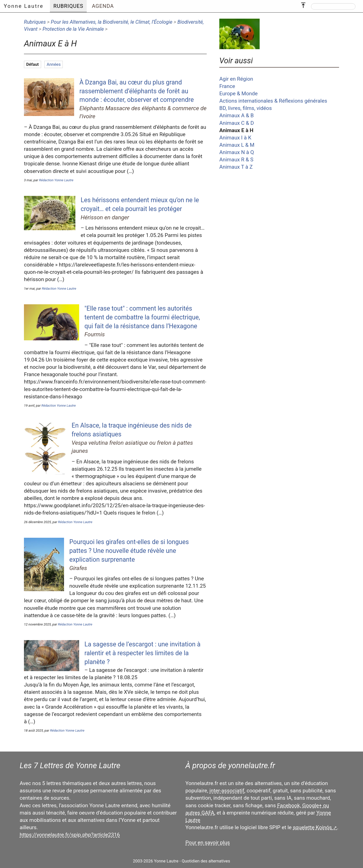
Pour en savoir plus (208, 843)
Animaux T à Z (236, 167)
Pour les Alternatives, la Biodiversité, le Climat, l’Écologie (112, 22)
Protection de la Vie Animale (73, 29)
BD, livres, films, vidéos (246, 108)
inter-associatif (227, 791)
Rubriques (35, 22)
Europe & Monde (238, 94)
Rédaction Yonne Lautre (56, 180)
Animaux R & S (236, 160)
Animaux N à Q (237, 152)
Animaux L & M (237, 145)
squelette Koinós (312, 827)
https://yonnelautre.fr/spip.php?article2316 (70, 835)
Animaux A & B (236, 115)
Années (54, 64)
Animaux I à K (235, 138)
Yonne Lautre (24, 6)
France (227, 86)
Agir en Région (236, 79)
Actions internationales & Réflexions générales (273, 101)
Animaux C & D (237, 123)
